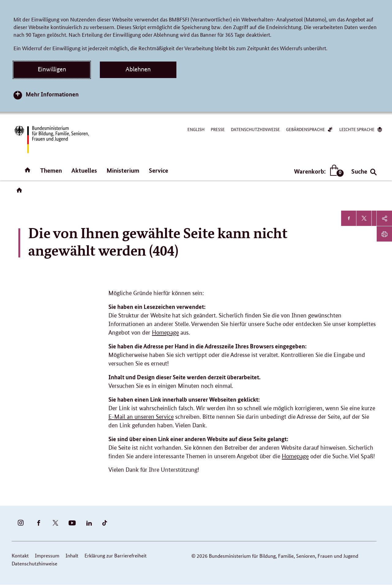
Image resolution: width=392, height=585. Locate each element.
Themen (51, 170)
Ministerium (123, 170)
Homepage (165, 333)
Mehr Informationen (52, 94)
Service (158, 170)
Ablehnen (138, 69)
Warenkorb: (317, 171)
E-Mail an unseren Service (141, 417)
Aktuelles (84, 170)
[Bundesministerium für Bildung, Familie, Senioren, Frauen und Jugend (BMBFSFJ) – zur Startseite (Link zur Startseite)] (51, 139)
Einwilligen (52, 69)
